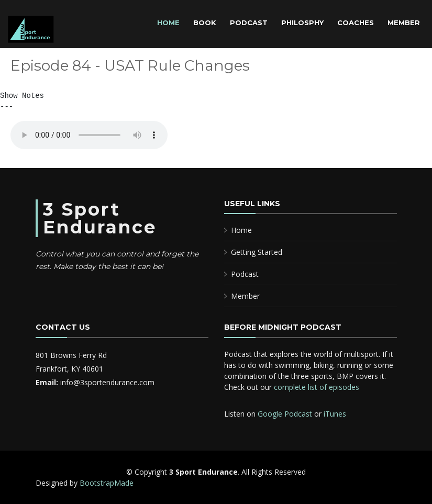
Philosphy (302, 23)
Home (168, 23)
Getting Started (257, 252)
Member (404, 23)
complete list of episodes (317, 387)
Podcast (249, 23)
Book (205, 23)
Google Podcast (285, 414)
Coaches (356, 23)
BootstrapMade (107, 483)
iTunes (335, 414)
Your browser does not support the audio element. (89, 135)
